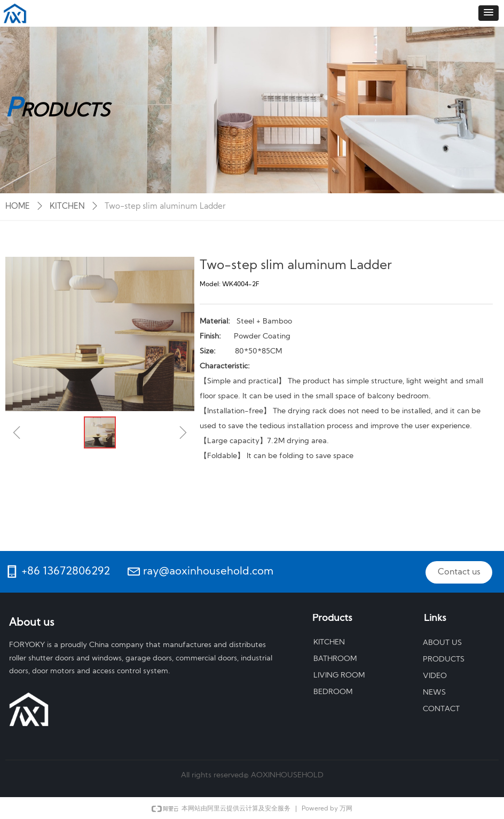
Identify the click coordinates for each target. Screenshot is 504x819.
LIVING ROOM (339, 676)
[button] (489, 13)
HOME (18, 207)
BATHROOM (335, 659)
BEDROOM (333, 692)
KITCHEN (67, 207)
